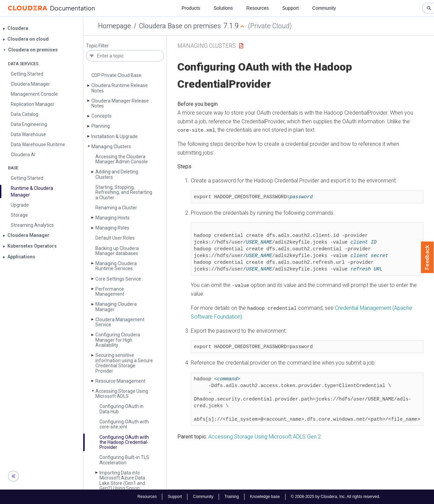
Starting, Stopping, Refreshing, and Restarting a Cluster (124, 192)
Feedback (427, 257)
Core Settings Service (118, 279)
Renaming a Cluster (116, 208)
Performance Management (110, 291)
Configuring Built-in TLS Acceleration (124, 460)
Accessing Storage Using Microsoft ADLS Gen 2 (265, 436)
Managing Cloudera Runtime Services (116, 266)
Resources (257, 8)
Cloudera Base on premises (180, 26)
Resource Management (120, 381)
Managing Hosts (113, 218)
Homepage (115, 26)
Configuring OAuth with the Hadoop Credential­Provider (124, 442)
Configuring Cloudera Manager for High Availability (118, 340)
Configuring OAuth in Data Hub (121, 409)
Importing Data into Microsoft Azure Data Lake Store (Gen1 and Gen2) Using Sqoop (122, 480)
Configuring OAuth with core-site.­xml (124, 424)
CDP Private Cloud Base (116, 75)
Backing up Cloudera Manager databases (117, 251)
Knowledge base (265, 497)
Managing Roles (112, 228)
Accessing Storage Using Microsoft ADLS (122, 394)
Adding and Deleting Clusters (117, 174)
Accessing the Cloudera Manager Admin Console (122, 159)
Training (232, 497)
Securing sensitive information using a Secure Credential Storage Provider (124, 363)
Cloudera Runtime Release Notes (120, 88)
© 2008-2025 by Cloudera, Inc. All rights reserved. (336, 497)
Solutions (223, 8)
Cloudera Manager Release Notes (120, 103)
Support (290, 8)
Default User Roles (115, 238)
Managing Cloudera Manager (116, 307)
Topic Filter (97, 46)
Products (191, 8)
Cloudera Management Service (120, 322)
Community (324, 8)
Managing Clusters (111, 146)
